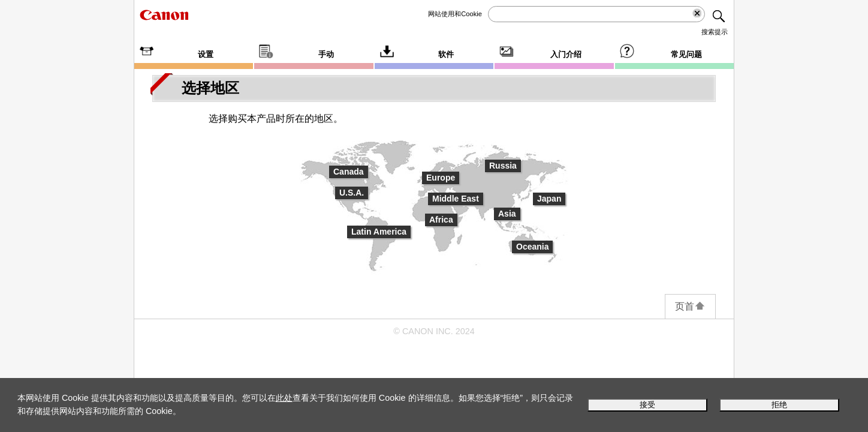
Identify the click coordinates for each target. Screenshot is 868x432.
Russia (503, 166)
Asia (507, 214)
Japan (549, 199)
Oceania (532, 247)
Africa (441, 220)
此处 (284, 398)
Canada (349, 172)
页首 (690, 306)
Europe (441, 178)
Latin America (379, 232)
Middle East (456, 199)
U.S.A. (352, 193)
